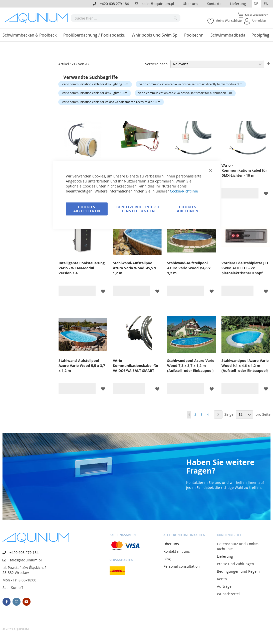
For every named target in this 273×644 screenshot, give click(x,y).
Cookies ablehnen (188, 209)
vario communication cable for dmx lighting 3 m (95, 84)
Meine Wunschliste (229, 21)
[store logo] (38, 18)
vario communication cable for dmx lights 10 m (95, 93)
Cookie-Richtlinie (184, 191)
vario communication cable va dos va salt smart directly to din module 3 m (191, 84)
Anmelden (259, 21)
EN (266, 4)
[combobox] (126, 18)
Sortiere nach (156, 64)
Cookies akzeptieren (87, 209)
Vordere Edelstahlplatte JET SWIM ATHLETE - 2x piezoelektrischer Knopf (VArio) (245, 268)
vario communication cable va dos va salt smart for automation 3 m (185, 93)
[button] (256, 4)
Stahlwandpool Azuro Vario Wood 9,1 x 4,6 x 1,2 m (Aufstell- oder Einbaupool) (245, 366)
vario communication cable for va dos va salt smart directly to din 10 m (111, 102)
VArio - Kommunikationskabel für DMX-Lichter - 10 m (244, 170)
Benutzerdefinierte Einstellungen (138, 209)
